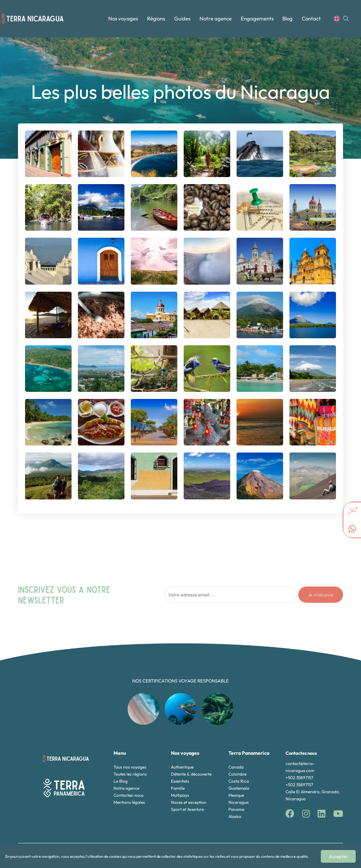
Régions (156, 19)
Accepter (338, 856)
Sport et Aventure (187, 809)
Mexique (236, 795)
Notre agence (216, 19)
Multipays (180, 795)
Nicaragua (238, 802)
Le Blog (121, 781)
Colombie (237, 774)
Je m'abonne (321, 595)
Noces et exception (189, 802)
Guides (182, 19)
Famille (178, 788)
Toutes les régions (130, 774)
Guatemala (239, 788)
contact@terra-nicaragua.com (300, 767)
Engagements (257, 19)
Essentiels (180, 781)
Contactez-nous (129, 795)
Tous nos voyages (130, 767)
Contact (311, 19)
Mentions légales (129, 802)
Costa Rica (239, 781)
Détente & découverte (191, 774)
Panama (236, 809)
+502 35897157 (299, 778)
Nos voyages (123, 19)
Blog (287, 19)
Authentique (182, 767)
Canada (236, 767)
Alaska (235, 816)
